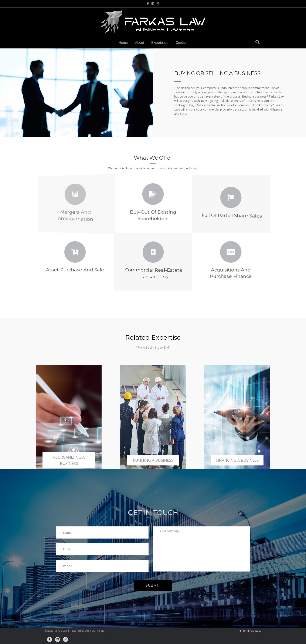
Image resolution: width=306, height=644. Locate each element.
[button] (153, 585)
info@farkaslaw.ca (250, 631)
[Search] (258, 42)
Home (123, 43)
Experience (160, 43)
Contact (181, 43)
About (140, 43)
